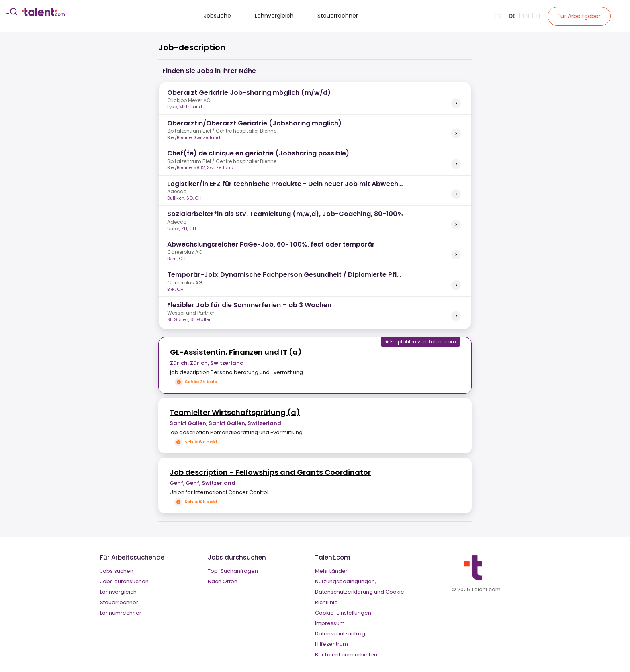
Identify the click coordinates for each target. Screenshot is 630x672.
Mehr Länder (331, 571)
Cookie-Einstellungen (343, 613)
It (539, 16)
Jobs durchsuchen (124, 581)
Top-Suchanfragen (233, 571)
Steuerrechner (338, 16)
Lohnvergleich (274, 16)
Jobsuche (217, 16)
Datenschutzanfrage (342, 634)
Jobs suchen (117, 571)
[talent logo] (43, 14)
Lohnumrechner (121, 613)
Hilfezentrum (331, 644)
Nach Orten (223, 581)
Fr (498, 16)
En (526, 16)
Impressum (330, 623)
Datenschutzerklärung (344, 592)
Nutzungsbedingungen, (346, 581)
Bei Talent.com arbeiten (346, 655)
